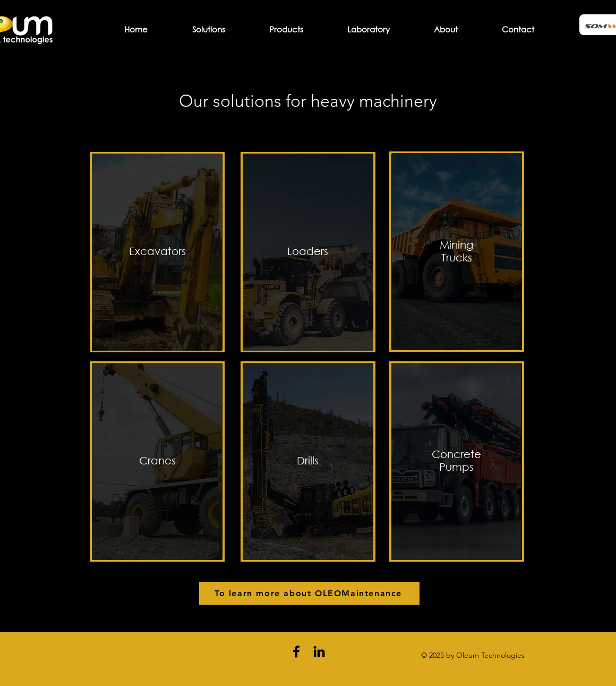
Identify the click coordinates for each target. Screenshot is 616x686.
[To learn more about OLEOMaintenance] (309, 593)
